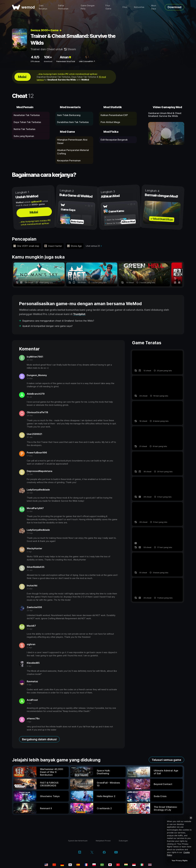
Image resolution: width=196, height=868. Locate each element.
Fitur (125, 7)
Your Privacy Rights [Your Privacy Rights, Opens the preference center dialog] (180, 861)
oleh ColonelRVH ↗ (87, 61)
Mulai (22, 77)
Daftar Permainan (63, 7)
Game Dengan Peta (88, 7)
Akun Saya (154, 7)
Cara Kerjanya (43, 7)
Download (175, 7)
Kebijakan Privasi (103, 841)
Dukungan (123, 841)
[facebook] (104, 853)
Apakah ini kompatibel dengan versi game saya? (47, 326)
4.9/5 (35, 57)
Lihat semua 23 (93, 246)
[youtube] (116, 853)
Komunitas (139, 7)
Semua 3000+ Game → (46, 30)
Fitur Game (108, 7)
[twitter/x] (92, 853)
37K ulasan (35, 61)
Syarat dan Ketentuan (78, 841)
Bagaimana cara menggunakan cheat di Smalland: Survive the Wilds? (58, 321)
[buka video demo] (166, 133)
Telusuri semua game (166, 760)
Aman (66, 57)
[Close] (191, 818)
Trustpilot (79, 314)
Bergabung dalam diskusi (39, 739)
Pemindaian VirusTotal (66, 61)
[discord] (80, 853)
